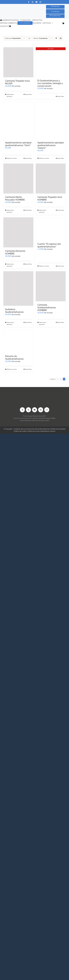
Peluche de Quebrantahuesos (14, 358)
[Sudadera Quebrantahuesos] (18, 289)
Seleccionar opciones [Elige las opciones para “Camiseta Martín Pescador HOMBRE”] (10, 211)
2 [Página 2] (61, 379)
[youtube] (36, 2)
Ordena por (13, 38)
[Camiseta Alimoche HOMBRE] (18, 232)
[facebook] (29, 2)
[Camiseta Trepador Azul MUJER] (18, 62)
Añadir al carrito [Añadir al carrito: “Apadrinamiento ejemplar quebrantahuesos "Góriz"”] (12, 158)
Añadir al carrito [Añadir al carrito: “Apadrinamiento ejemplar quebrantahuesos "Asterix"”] (44, 158)
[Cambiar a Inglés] (15, 26)
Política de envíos (34, 431)
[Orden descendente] (29, 38)
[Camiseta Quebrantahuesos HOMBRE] (51, 286)
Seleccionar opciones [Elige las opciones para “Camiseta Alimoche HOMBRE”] (10, 265)
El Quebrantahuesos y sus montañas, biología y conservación (50, 83)
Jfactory (53, 431)
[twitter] (33, 2)
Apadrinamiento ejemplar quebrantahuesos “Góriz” (18, 144)
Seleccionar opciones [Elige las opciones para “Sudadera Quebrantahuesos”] (10, 323)
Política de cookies (21, 431)
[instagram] (40, 2)
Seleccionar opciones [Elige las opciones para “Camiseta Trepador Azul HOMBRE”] (43, 211)
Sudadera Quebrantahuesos (14, 311)
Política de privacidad (58, 429)
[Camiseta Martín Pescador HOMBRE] (18, 179)
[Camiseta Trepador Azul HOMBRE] (51, 179)
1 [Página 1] (58, 379)
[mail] (47, 410)
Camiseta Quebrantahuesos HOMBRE (47, 308)
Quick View (28, 94)
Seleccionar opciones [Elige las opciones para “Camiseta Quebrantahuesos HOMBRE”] (43, 323)
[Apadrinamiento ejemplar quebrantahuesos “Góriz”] (18, 120)
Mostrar (41, 38)
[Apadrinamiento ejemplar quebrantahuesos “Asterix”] (51, 120)
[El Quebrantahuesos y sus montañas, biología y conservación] (51, 62)
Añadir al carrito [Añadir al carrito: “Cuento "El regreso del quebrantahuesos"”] (44, 266)
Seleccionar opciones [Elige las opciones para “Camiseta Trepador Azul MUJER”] (10, 95)
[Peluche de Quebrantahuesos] (18, 341)
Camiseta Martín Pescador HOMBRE (15, 198)
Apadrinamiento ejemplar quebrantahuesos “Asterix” (51, 145)
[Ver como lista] (61, 38)
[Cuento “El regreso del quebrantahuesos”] (51, 229)
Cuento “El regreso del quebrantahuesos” (49, 245)
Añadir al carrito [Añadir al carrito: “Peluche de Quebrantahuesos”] (12, 369)
